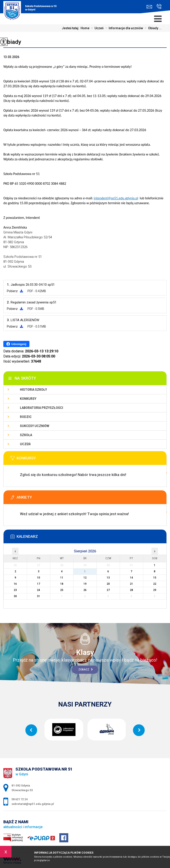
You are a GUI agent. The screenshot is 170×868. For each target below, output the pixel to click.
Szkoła (26, 435)
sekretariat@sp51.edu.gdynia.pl (149, 7)
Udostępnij (16, 344)
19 (85, 584)
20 (108, 584)
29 (155, 590)
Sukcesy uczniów (35, 426)
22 (155, 584)
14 (131, 578)
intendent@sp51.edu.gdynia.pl (116, 198)
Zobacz (86, 670)
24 (39, 590)
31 (39, 596)
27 (108, 590)
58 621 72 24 (159, 6)
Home (85, 28)
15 (155, 578)
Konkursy (28, 399)
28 (131, 590)
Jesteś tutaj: (71, 28)
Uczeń (97, 28)
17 (39, 584)
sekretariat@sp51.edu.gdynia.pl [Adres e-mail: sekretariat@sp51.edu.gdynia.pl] (33, 804)
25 (62, 590)
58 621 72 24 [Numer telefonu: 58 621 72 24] (19, 799)
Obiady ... (152, 28)
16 (15, 584)
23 (15, 590)
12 (85, 578)
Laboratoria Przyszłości (42, 408)
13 (108, 578)
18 (62, 584)
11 (62, 578)
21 (131, 584)
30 (15, 596)
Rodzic (26, 417)
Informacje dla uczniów (123, 28)
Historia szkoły (33, 390)
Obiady (12, 42)
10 (39, 578)
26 (85, 590)
